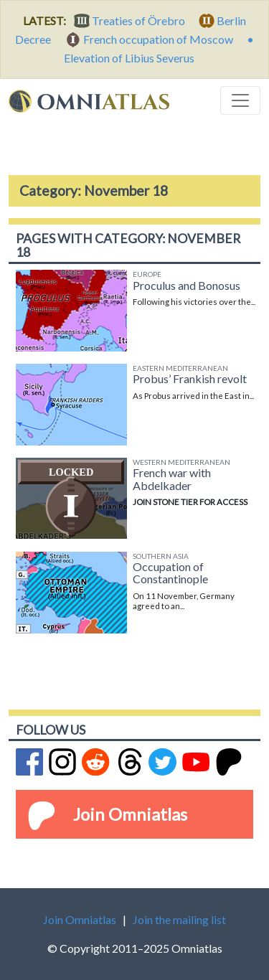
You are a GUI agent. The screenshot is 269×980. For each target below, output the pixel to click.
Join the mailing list (179, 919)
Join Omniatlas (130, 814)
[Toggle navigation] (240, 100)
